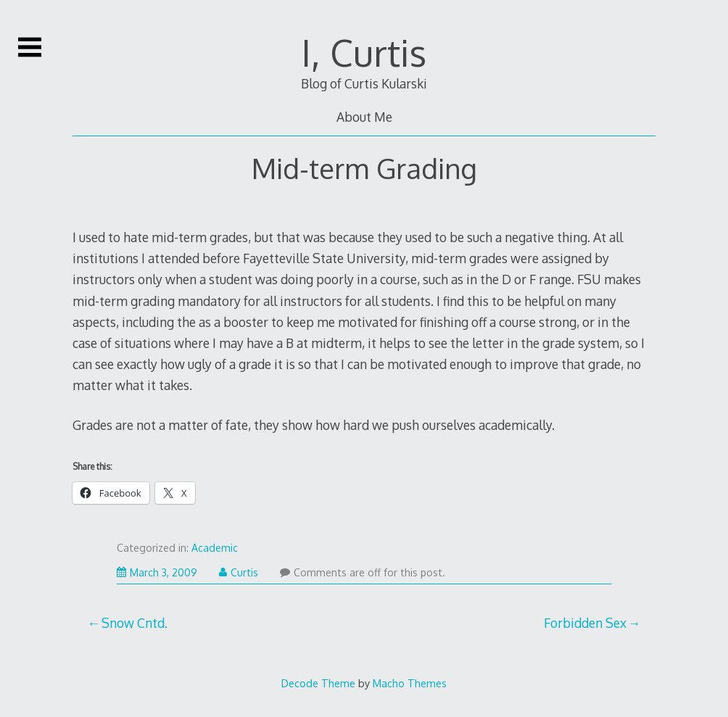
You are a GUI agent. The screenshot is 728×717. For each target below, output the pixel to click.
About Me (364, 117)
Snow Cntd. (135, 623)
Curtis (239, 572)
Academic (215, 548)
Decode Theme (318, 683)
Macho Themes (410, 683)
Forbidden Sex (585, 623)
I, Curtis (364, 52)
